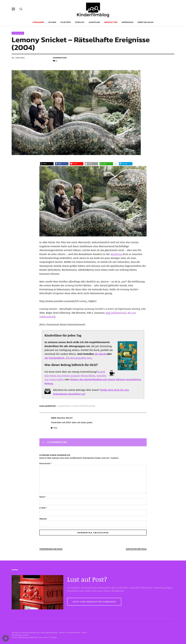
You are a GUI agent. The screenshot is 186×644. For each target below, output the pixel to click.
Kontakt (54, 637)
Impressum (128, 22)
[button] (47, 164)
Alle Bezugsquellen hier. (79, 358)
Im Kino (52, 22)
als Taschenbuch (54, 358)
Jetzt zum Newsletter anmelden (94, 602)
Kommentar (45, 463)
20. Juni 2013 (18, 58)
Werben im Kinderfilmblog (69, 633)
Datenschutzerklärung (30, 633)
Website (43, 519)
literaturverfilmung (84, 406)
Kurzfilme (94, 22)
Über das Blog (146, 22)
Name (43, 497)
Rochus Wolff (65, 418)
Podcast (80, 22)
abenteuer (64, 406)
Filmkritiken (18, 33)
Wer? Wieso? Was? (41, 637)
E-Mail (43, 508)
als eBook (100, 354)
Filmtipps (66, 22)
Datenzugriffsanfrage (49, 633)
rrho (55, 428)
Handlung (116, 254)
